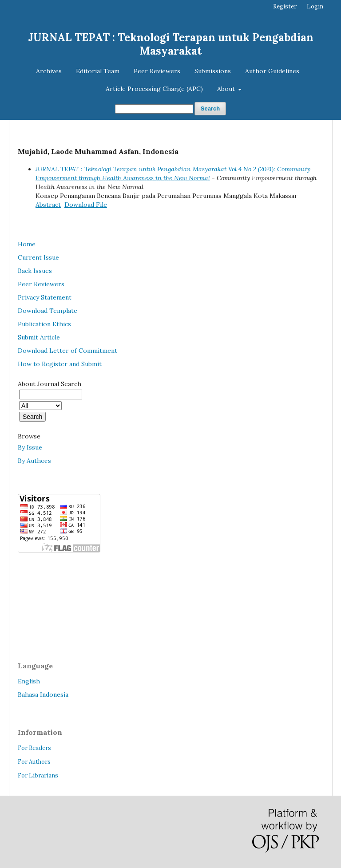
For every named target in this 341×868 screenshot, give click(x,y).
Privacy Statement (45, 297)
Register (285, 6)
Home (27, 244)
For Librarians (38, 775)
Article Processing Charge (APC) (154, 89)
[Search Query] (154, 109)
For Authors (34, 762)
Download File (86, 205)
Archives (49, 71)
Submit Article (39, 337)
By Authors (34, 461)
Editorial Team (98, 71)
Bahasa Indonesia (43, 694)
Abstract (48, 205)
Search (210, 108)
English (29, 681)
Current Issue (38, 257)
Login (315, 6)
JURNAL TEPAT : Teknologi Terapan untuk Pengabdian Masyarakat (171, 44)
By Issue (30, 447)
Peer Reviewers (157, 71)
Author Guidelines (272, 71)
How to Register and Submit (60, 364)
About (227, 89)
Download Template (48, 311)
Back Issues (35, 271)
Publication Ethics (44, 324)
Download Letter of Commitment (67, 351)
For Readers (34, 748)
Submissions (213, 71)
